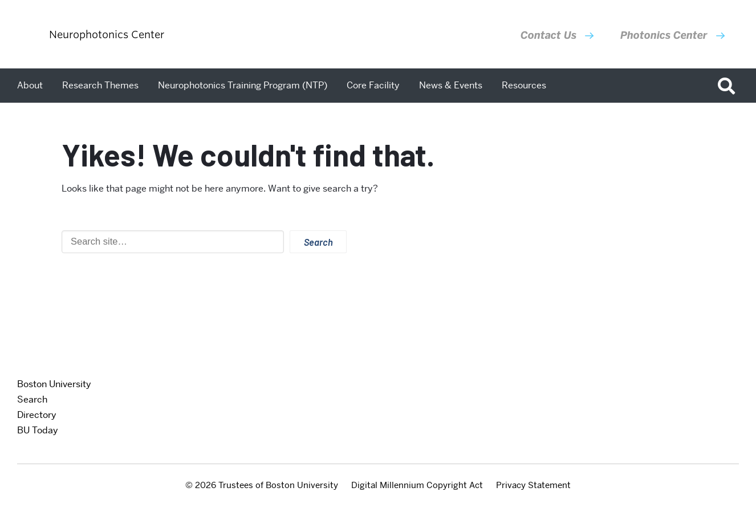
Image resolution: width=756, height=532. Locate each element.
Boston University (54, 384)
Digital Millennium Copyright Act (417, 485)
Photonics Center (664, 35)
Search (32, 399)
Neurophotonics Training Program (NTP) (243, 85)
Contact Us (548, 35)
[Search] (173, 242)
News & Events (451, 85)
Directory (37, 415)
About (30, 85)
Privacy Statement (533, 485)
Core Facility (373, 85)
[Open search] (730, 86)
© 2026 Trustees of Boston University (262, 485)
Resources (524, 85)
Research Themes (100, 85)
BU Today (38, 430)
